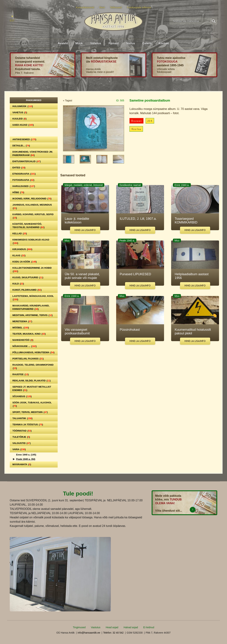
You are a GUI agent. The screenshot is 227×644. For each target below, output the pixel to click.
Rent (102, 7)
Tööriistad (22, 431)
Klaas (19, 255)
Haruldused (24, 186)
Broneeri (136, 121)
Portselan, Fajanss (28, 359)
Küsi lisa (136, 129)
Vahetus (96, 43)
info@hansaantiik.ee (89, 633)
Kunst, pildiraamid (27, 290)
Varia (19, 449)
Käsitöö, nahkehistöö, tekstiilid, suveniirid (28, 226)
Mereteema (22, 321)
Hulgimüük (23, 106)
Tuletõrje (21, 437)
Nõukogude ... (24, 346)
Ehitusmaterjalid (27, 161)
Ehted (19, 168)
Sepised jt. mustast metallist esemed (32, 388)
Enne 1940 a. (26, 455)
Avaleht (63, 43)
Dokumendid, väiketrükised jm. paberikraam (33, 153)
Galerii (147, 43)
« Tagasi (68, 100)
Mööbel (21, 328)
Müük (79, 43)
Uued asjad (23, 125)
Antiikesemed (24, 139)
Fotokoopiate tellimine (139, 7)
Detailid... (21, 146)
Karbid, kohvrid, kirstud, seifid (33, 216)
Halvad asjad (131, 627)
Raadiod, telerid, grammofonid (33, 366)
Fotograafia (23, 180)
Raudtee (21, 374)
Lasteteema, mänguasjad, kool (33, 298)
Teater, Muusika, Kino (29, 334)
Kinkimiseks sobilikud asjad (31, 241)
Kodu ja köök (25, 262)
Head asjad (112, 627)
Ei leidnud (149, 627)
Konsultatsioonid (85, 7)
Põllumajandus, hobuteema (33, 352)
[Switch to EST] (12, 19)
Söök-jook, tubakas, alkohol (32, 404)
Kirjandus (22, 249)
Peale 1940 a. (26, 459)
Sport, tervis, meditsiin (30, 412)
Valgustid (22, 443)
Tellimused (116, 7)
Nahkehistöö (23, 340)
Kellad (20, 233)
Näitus (131, 43)
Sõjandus (22, 396)
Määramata (22, 464)
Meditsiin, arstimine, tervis (33, 315)
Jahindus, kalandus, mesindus (32, 206)
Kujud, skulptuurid (28, 277)
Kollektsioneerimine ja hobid (32, 270)
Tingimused (79, 627)
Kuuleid (19, 119)
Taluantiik (22, 418)
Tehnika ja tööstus (28, 425)
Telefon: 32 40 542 (113, 633)
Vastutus (96, 627)
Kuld (18, 284)
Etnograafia (24, 174)
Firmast (114, 43)
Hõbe (18, 192)
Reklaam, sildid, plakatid (32, 381)
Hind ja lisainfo (85, 230)
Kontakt (164, 43)
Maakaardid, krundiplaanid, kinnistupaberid (31, 307)
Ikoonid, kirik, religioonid (32, 199)
